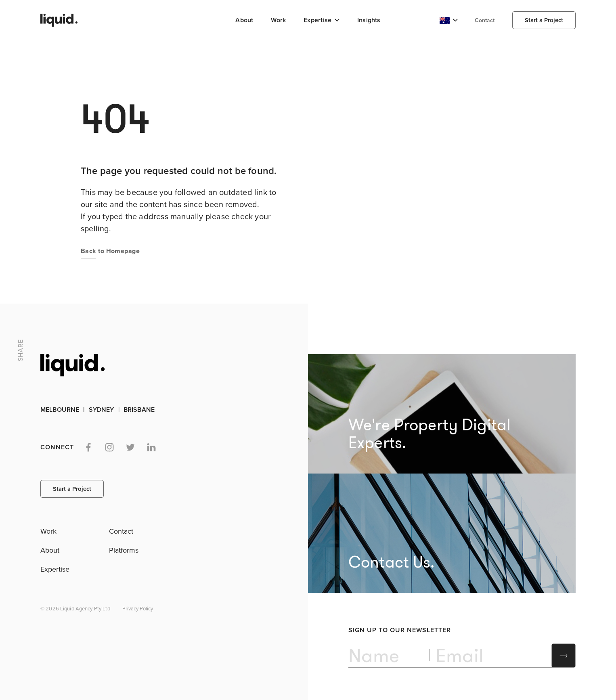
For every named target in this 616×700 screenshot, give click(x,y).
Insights (369, 20)
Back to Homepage (110, 251)
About (244, 20)
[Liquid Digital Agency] (57, 20)
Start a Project (544, 20)
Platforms (124, 550)
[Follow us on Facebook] (88, 447)
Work (278, 20)
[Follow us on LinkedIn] (151, 447)
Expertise (55, 569)
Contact (485, 20)
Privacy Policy (138, 609)
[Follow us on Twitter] (130, 447)
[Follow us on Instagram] (109, 447)
